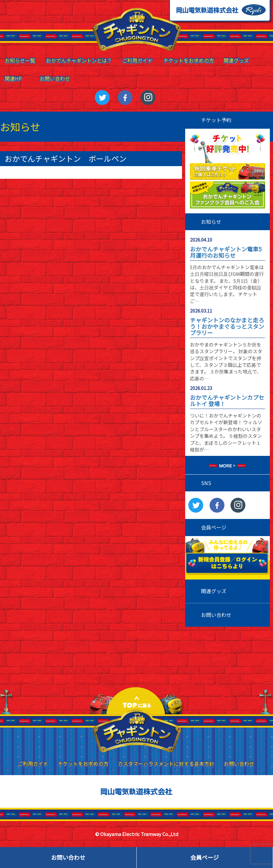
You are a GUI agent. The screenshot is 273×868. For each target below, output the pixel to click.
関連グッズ (214, 591)
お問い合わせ (216, 615)
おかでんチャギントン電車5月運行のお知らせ (226, 252)
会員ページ (205, 857)
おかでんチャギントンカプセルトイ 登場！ (227, 400)
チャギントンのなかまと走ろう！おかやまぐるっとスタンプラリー (227, 326)
